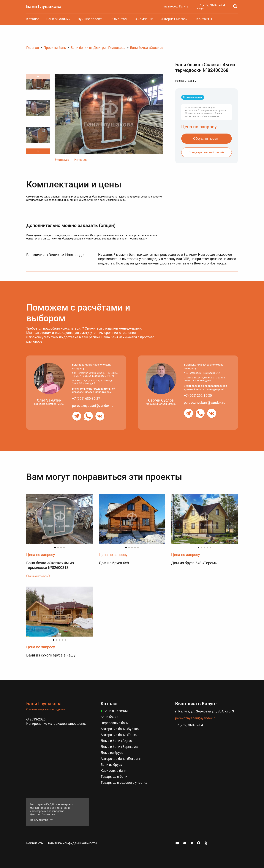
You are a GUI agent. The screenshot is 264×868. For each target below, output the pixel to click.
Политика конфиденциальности (72, 842)
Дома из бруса (112, 752)
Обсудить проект (207, 138)
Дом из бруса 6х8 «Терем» (194, 563)
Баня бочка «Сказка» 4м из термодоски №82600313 (50, 565)
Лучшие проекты (91, 19)
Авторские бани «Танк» (119, 734)
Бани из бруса (111, 763)
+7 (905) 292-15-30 (198, 395)
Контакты (204, 19)
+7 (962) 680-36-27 (86, 398)
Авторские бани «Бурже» (120, 728)
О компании (144, 19)
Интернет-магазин (175, 19)
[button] (38, 151)
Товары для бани (114, 775)
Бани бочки (109, 717)
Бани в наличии (58, 19)
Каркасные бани (114, 769)
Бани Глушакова (44, 6)
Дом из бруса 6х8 (114, 563)
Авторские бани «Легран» (121, 758)
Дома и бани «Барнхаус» (120, 746)
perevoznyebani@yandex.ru (93, 405)
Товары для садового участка (124, 781)
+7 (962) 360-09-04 (211, 5)
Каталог (33, 19)
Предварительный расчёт (206, 152)
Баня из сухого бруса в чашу (51, 655)
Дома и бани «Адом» (117, 740)
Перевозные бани (115, 723)
